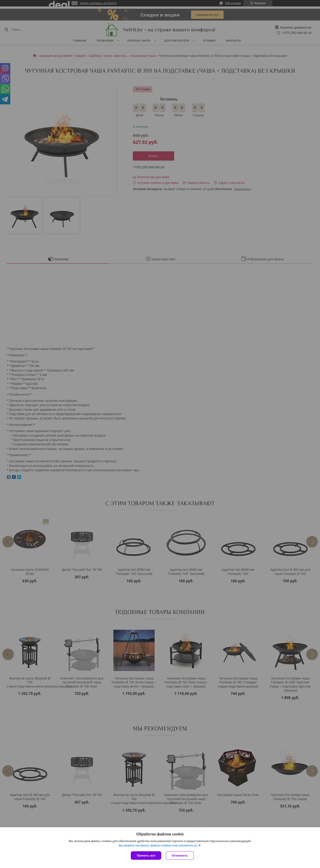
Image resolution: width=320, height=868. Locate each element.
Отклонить (180, 856)
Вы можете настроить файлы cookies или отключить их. (159, 845)
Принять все (146, 856)
